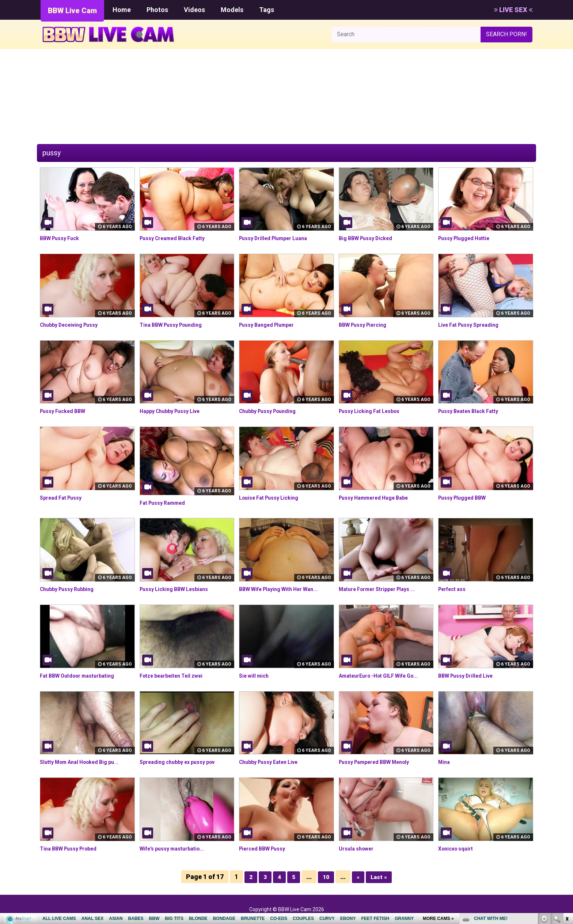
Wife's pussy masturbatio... (177, 849)
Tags (267, 10)
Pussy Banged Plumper (271, 325)
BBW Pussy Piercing (367, 325)
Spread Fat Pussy (64, 498)
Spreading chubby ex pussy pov (183, 762)
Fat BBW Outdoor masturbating (83, 676)
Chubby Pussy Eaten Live (273, 762)
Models (232, 10)
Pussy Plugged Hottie (468, 238)
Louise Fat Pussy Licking (273, 498)
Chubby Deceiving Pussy (74, 325)
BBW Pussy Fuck (62, 238)
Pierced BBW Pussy (266, 849)
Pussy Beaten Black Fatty (473, 411)
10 (326, 877)
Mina (445, 762)
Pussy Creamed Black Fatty (177, 238)
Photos (157, 10)
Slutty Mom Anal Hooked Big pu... (85, 762)
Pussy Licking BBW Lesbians (179, 589)
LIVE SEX (513, 10)
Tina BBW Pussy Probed (73, 849)
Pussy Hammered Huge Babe (379, 498)
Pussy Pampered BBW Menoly (380, 762)
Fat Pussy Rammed (166, 503)
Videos (194, 10)
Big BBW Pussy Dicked (369, 238)
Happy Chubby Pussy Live (174, 411)
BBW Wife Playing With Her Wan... (284, 589)
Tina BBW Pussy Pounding (175, 325)
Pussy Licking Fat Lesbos (374, 411)
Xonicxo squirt (458, 849)
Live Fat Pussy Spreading (473, 325)
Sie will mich (256, 676)
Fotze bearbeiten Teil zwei (177, 676)
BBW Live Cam (72, 11)
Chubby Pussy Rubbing (71, 589)
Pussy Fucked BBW (66, 411)
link (567, 810)
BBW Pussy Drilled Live (470, 676)
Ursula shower (359, 849)
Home (122, 10)
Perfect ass (455, 589)
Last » (380, 877)
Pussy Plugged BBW (466, 498)
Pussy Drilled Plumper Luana (278, 238)
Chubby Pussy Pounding (272, 411)
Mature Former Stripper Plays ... (383, 589)
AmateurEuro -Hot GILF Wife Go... (385, 676)
